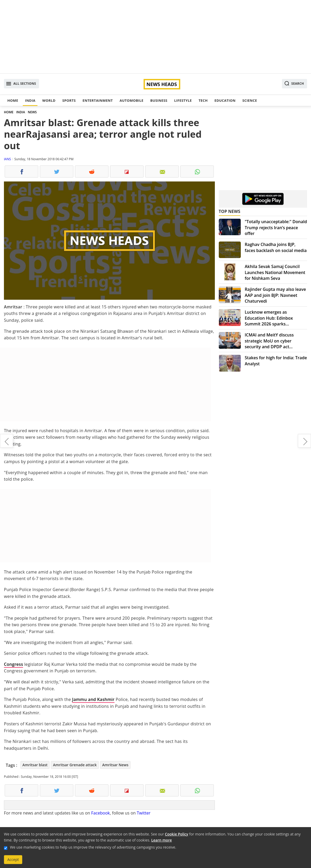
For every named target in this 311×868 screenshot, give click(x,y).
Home (13, 100)
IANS (7, 159)
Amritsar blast (35, 765)
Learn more (161, 840)
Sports (69, 100)
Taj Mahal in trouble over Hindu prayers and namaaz (304, 441)
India (30, 100)
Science (250, 100)
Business (159, 100)
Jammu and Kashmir (93, 699)
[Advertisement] (155, 37)
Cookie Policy (176, 834)
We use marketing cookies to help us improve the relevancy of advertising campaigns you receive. (93, 847)
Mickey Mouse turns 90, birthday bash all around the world (7, 441)
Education (225, 100)
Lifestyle (183, 100)
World (49, 100)
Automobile (131, 100)
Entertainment (98, 100)
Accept (13, 859)
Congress (13, 664)
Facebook (100, 813)
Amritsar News (115, 765)
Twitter (144, 813)
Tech (203, 100)
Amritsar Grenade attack (75, 765)
